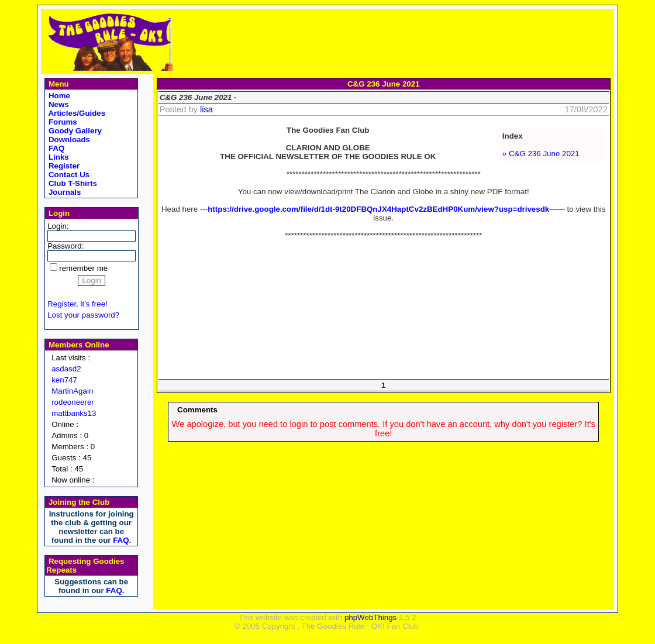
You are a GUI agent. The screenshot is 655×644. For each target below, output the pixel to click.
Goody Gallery (74, 131)
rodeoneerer (73, 402)
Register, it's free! (77, 304)
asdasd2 (66, 369)
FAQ (55, 148)
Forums (62, 122)
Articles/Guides (76, 113)
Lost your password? (83, 315)
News (58, 104)
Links (58, 157)
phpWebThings (370, 617)
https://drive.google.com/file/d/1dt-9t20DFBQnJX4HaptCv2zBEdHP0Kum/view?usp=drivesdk (378, 209)
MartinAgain (72, 391)
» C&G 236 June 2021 (541, 154)
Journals (63, 192)
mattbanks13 (74, 413)
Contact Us (68, 175)
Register (63, 166)
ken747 (64, 380)
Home (58, 96)
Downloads (68, 140)
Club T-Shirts (72, 183)
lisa (206, 109)
